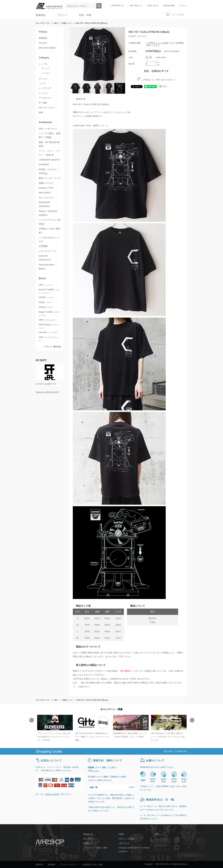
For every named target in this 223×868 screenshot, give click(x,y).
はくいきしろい (46, 198)
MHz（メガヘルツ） (49, 129)
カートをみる (178, 15)
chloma (46, 307)
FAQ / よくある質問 (127, 839)
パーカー (46, 73)
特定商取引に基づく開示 (93, 865)
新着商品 (41, 15)
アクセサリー (45, 98)
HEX (46, 285)
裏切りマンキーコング (50, 178)
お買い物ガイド (136, 6)
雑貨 (41, 112)
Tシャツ (46, 68)
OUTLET (43, 43)
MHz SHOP (88, 839)
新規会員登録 (169, 6)
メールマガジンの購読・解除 (95, 848)
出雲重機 (43, 246)
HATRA (47, 297)
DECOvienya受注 (47, 48)
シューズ (43, 93)
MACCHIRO (45, 193)
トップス (43, 64)
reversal (49, 332)
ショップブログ (161, 839)
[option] (55, 728)
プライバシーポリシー (69, 865)
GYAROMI (44, 165)
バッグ (42, 83)
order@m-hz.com (118, 679)
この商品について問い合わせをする (157, 80)
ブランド (62, 15)
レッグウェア (45, 88)
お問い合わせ (153, 6)
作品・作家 (85, 15)
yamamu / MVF (46, 188)
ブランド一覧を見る (53, 347)
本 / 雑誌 (43, 103)
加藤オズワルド (46, 183)
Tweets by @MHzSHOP (47, 392)
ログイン (184, 6)
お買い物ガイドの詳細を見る (175, 751)
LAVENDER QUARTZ (49, 160)
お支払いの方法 (51, 794)
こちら (96, 771)
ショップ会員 (162, 43)
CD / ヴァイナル (47, 108)
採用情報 (51, 865)
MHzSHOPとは (118, 6)
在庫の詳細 (161, 58)
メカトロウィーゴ (47, 251)
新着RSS (39, 865)
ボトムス (43, 79)
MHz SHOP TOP (43, 23)
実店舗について (90, 843)
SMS (48, 320)
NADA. (45, 302)
